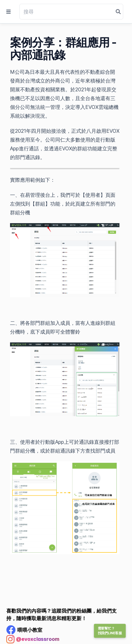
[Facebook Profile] (24, 630)
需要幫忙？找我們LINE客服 (110, 631)
